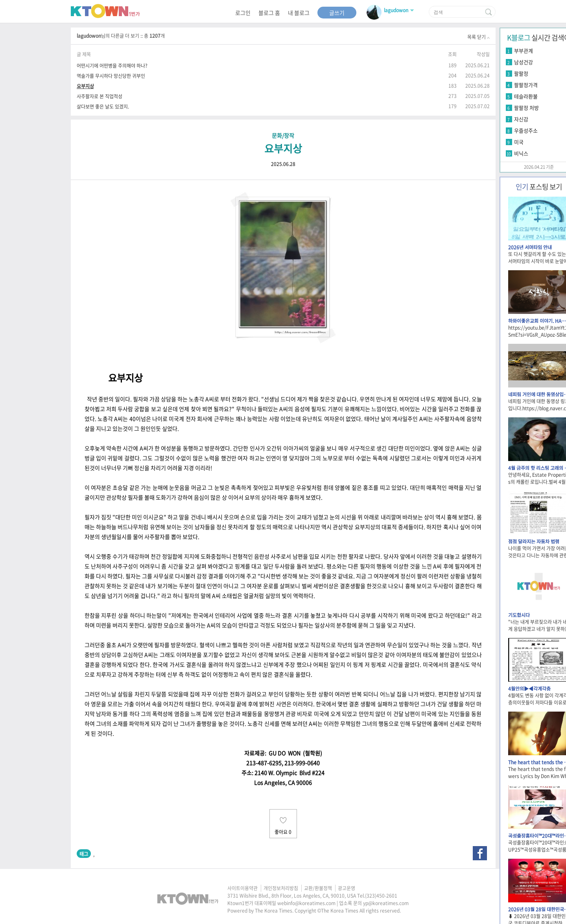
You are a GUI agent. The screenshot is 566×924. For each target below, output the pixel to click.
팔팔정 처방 (526, 108)
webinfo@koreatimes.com (306, 903)
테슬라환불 (526, 96)
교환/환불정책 (318, 888)
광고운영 (347, 888)
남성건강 (524, 62)
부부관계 (524, 51)
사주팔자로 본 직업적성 (100, 96)
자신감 (521, 119)
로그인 (243, 13)
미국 (519, 142)
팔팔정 (521, 73)
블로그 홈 (269, 13)
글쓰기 (337, 13)
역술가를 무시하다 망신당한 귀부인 (111, 76)
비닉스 (521, 153)
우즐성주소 (526, 130)
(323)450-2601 (381, 896)
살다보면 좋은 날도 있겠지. (103, 106)
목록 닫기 (478, 37)
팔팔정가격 (526, 85)
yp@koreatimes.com (386, 903)
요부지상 (85, 86)
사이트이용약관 (242, 888)
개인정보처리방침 (281, 888)
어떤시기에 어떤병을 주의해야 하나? (112, 65)
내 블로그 (299, 13)
